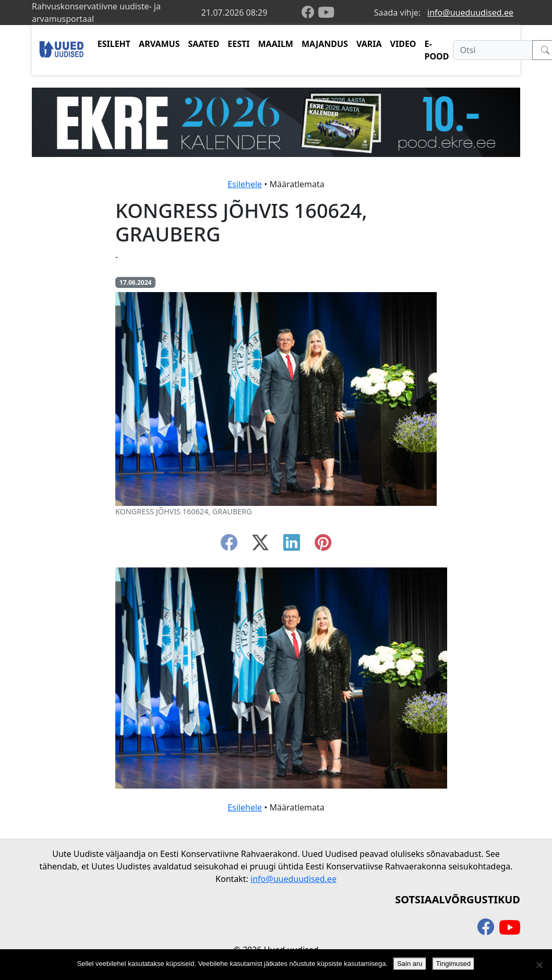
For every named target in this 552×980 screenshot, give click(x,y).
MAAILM (275, 44)
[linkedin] (292, 546)
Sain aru (410, 964)
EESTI (238, 44)
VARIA (369, 44)
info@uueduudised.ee (470, 13)
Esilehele (245, 184)
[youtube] (326, 13)
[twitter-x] (260, 546)
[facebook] (310, 13)
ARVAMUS (159, 44)
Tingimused (454, 964)
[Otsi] (493, 50)
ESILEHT (114, 44)
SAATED (204, 44)
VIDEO (403, 44)
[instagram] (323, 546)
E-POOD (437, 50)
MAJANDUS (325, 44)
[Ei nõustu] (539, 965)
